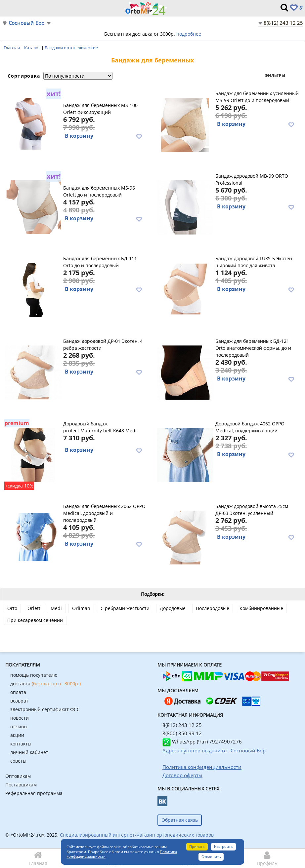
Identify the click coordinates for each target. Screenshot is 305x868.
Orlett (34, 608)
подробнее (189, 34)
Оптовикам (18, 776)
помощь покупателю (34, 675)
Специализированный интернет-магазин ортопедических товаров (137, 835)
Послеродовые (213, 608)
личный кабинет (29, 752)
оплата (18, 692)
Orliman (81, 608)
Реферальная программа (34, 793)
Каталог (33, 48)
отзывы (19, 726)
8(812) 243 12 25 (283, 23)
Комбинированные (261, 608)
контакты (21, 744)
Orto (12, 608)
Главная (12, 48)
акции (17, 735)
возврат (19, 701)
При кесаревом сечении (35, 620)
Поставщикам (21, 785)
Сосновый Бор (26, 23)
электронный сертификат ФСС (45, 709)
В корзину (79, 136)
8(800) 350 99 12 (182, 733)
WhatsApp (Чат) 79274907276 (202, 741)
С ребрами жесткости (125, 608)
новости (20, 718)
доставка (45, 684)
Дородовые (173, 608)
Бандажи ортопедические (72, 48)
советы (18, 761)
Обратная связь (180, 820)
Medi (56, 608)
